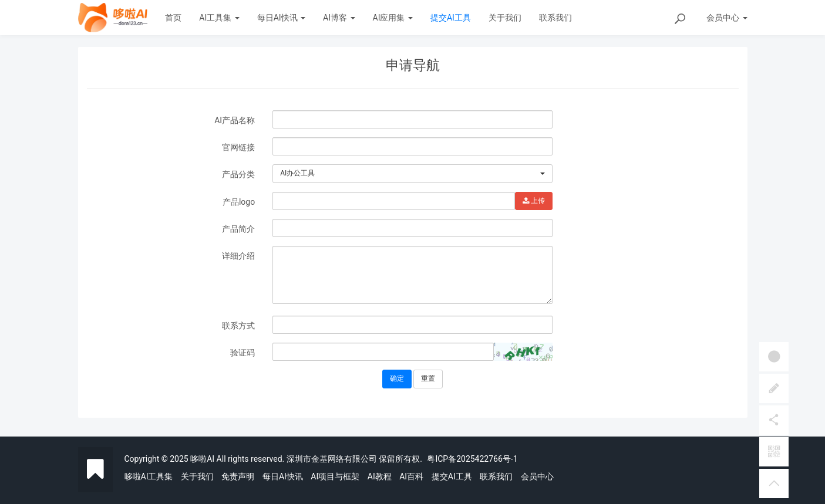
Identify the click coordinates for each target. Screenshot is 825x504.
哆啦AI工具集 (149, 476)
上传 (534, 201)
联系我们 (555, 18)
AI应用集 (393, 18)
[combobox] (412, 173)
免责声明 (238, 476)
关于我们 (505, 18)
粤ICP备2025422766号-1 (472, 459)
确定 (397, 378)
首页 (173, 18)
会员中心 (537, 476)
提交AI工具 (451, 18)
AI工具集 (219, 18)
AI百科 (411, 476)
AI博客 (339, 18)
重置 (428, 378)
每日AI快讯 (281, 18)
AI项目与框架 (335, 476)
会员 (727, 18)
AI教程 (380, 476)
